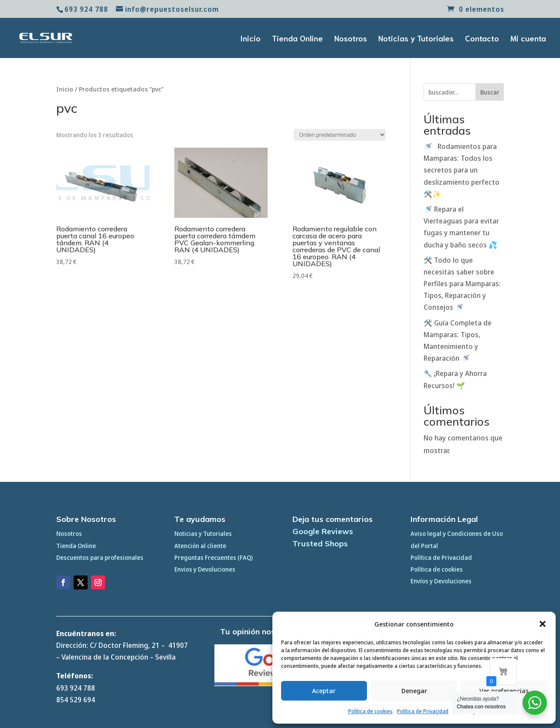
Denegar (414, 691)
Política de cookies (370, 711)
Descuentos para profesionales (100, 557)
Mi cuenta (528, 39)
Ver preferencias (504, 691)
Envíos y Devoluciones (441, 581)
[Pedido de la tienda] (340, 135)
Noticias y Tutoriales (416, 39)
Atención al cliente (200, 546)
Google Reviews (323, 531)
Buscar (490, 92)
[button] (543, 624)
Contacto (482, 39)
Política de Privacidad (423, 711)
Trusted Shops (320, 543)
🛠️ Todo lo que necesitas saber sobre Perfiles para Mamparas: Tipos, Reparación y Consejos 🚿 (462, 284)
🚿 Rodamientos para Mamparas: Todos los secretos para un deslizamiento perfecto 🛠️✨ (462, 170)
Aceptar (324, 691)
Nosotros (351, 39)
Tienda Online (297, 39)
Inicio (250, 39)
